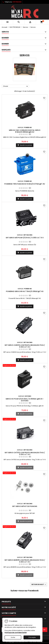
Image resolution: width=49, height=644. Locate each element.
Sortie (13, 637)
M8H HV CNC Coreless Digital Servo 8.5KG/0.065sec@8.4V (25, 131)
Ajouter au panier (25, 145)
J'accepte (32, 637)
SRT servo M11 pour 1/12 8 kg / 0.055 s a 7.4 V (25, 238)
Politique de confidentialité (16, 633)
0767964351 (17, 2)
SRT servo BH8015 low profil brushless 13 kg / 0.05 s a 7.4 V (25, 561)
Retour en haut (39, 585)
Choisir (16, 86)
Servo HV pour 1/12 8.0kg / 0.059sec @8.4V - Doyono (25, 400)
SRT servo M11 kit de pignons (25, 506)
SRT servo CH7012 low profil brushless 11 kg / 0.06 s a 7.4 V (25, 454)
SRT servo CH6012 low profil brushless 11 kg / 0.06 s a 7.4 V (25, 346)
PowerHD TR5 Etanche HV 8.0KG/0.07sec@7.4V (25, 184)
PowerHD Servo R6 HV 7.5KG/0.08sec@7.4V (25, 291)
